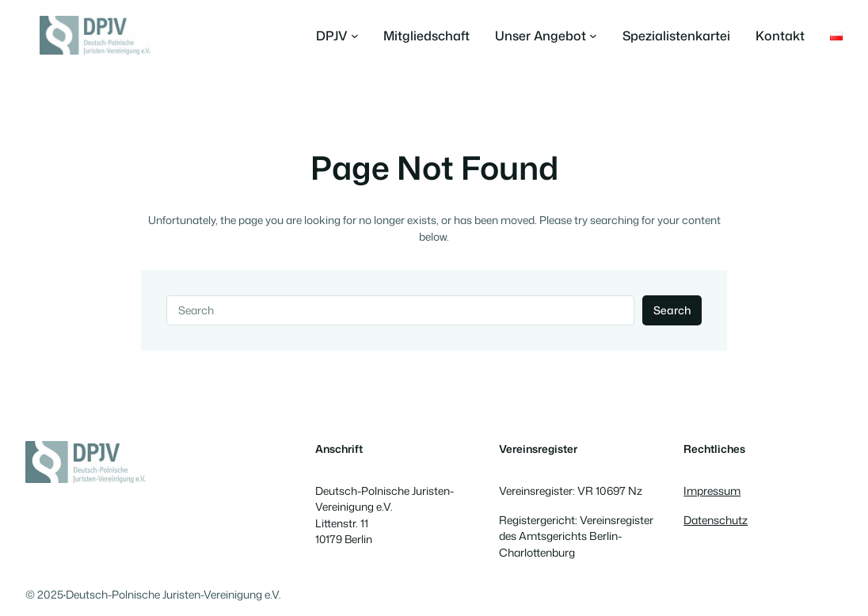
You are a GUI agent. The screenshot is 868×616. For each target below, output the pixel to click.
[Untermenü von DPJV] (337, 36)
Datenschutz (716, 520)
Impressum (712, 491)
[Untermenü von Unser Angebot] (546, 36)
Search (672, 310)
